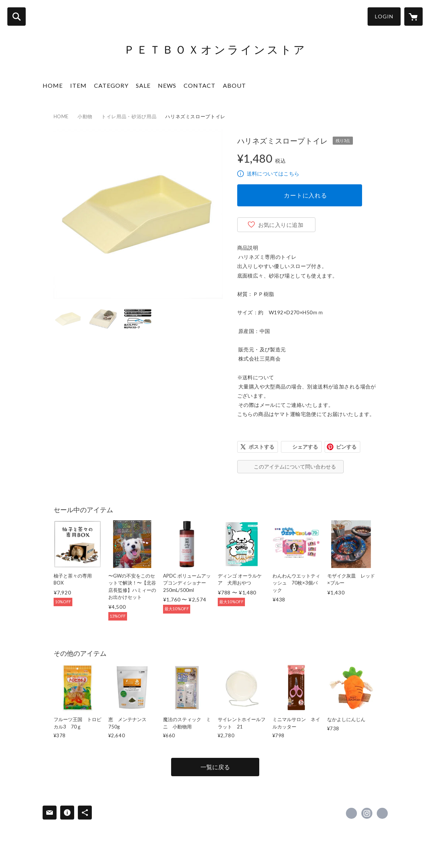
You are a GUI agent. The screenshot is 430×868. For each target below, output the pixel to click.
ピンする (346, 447)
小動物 (85, 116)
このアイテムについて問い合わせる (295, 466)
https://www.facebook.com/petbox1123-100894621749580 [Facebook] (351, 813)
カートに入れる (306, 195)
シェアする (305, 447)
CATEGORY (111, 85)
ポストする (261, 447)
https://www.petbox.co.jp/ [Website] (382, 813)
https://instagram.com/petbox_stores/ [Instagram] (367, 813)
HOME (53, 85)
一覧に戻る (215, 767)
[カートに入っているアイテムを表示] (413, 17)
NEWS (167, 85)
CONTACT (200, 85)
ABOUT (234, 85)
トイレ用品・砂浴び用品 (129, 116)
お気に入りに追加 (281, 225)
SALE (143, 85)
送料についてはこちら (273, 173)
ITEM (78, 85)
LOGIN (384, 16)
